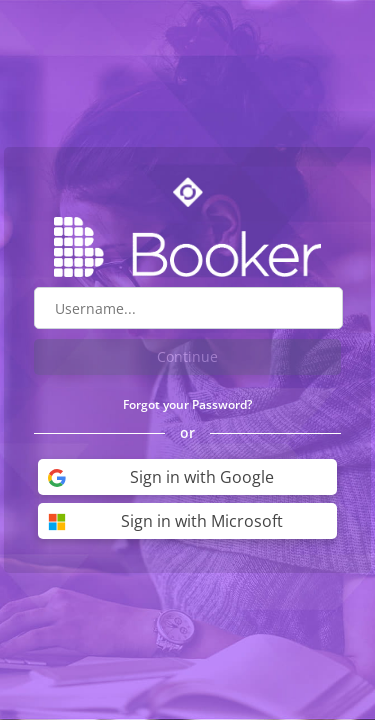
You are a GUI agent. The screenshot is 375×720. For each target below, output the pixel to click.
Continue (187, 356)
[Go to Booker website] (188, 247)
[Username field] (188, 308)
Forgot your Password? (187, 404)
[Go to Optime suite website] (188, 192)
